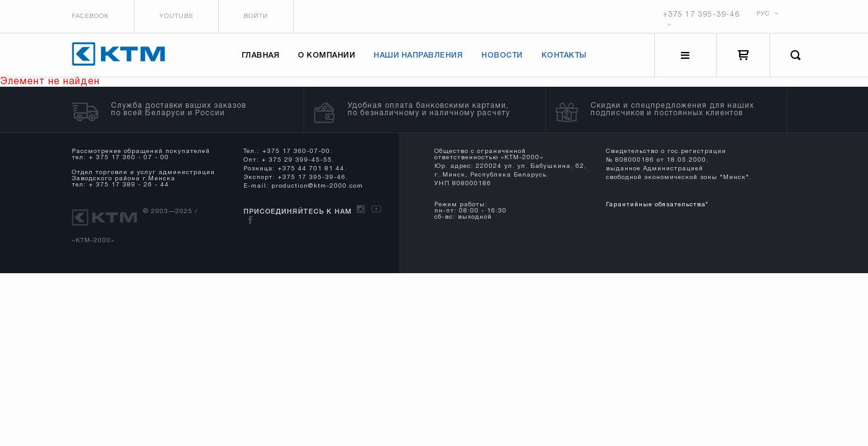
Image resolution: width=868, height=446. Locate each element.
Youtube (176, 16)
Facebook (90, 16)
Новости (502, 55)
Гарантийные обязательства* (657, 205)
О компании (327, 55)
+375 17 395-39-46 (701, 15)
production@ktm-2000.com (317, 186)
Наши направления (418, 55)
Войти (256, 16)
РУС (768, 14)
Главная (261, 55)
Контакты (564, 55)
